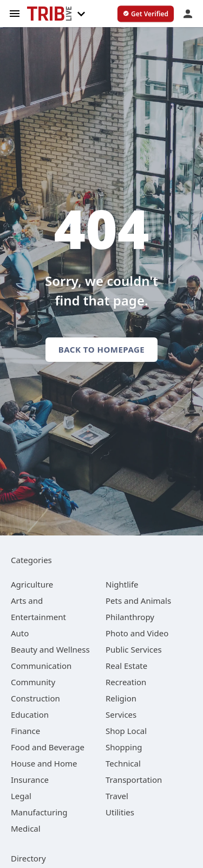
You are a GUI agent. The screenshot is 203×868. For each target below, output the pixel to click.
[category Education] (30, 714)
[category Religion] (121, 698)
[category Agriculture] (32, 584)
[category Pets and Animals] (138, 601)
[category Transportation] (134, 780)
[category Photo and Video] (137, 633)
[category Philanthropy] (130, 617)
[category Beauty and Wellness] (50, 649)
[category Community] (33, 682)
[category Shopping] (124, 747)
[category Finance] (25, 731)
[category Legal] (21, 796)
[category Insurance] (30, 780)
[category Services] (121, 714)
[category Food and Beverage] (48, 747)
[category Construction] (35, 698)
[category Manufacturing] (39, 812)
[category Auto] (20, 633)
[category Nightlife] (122, 584)
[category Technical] (123, 763)
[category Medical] (26, 828)
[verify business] (146, 14)
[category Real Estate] (126, 666)
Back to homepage (101, 349)
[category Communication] (41, 666)
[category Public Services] (134, 649)
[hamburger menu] (15, 13)
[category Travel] (117, 796)
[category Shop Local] (126, 731)
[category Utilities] (120, 812)
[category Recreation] (126, 682)
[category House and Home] (44, 763)
